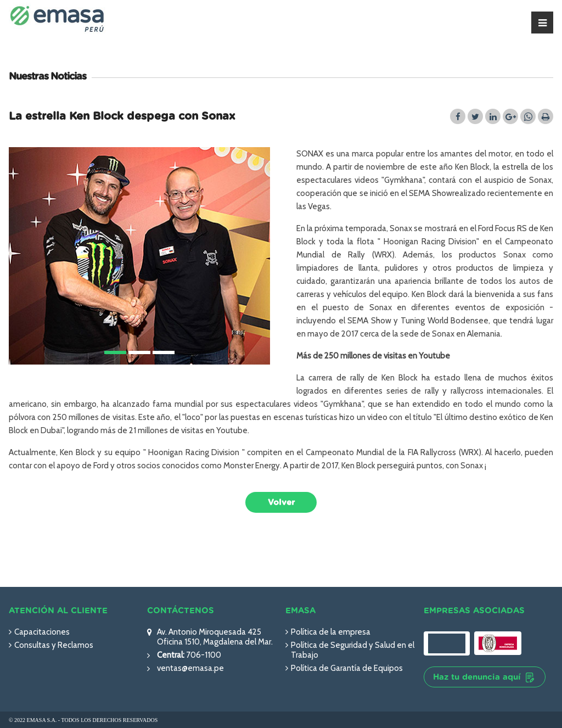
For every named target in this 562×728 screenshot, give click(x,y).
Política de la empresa (331, 632)
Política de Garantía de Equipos (347, 668)
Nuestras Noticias (47, 77)
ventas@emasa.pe (190, 668)
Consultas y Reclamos (54, 645)
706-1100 (203, 655)
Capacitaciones (42, 632)
